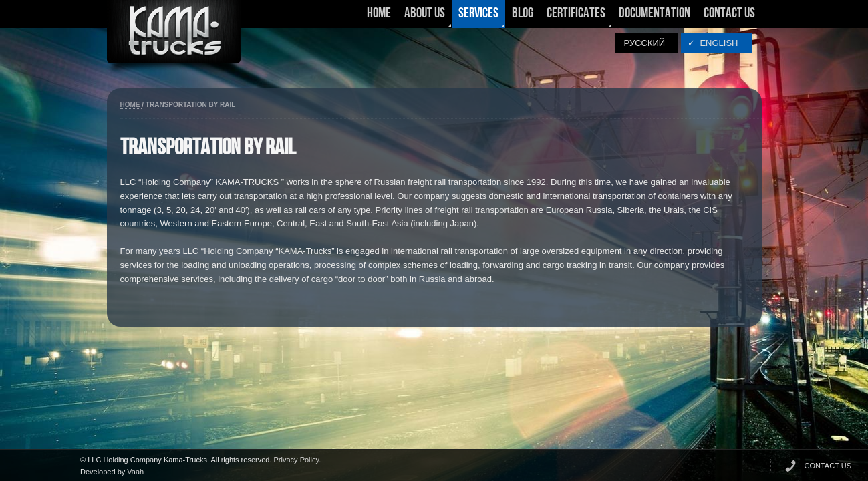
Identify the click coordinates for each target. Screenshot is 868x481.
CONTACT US (828, 466)
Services (478, 17)
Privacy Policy (297, 460)
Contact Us (729, 14)
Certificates (576, 17)
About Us (425, 17)
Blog (523, 14)
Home (379, 14)
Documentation (655, 14)
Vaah (135, 472)
